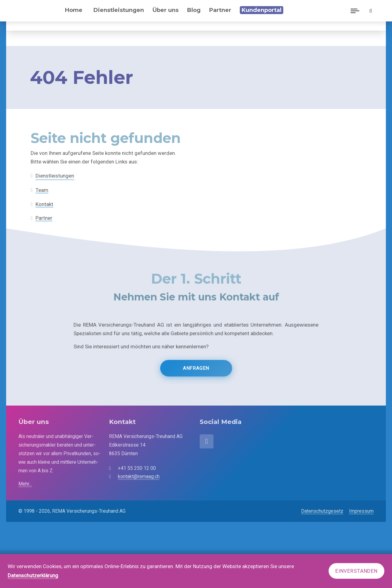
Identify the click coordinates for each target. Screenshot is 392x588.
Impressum (361, 511)
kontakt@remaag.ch (139, 476)
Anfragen (196, 374)
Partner (44, 218)
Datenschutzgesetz (322, 511)
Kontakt (44, 204)
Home (80, 15)
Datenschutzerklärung (33, 575)
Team (42, 190)
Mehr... (25, 484)
